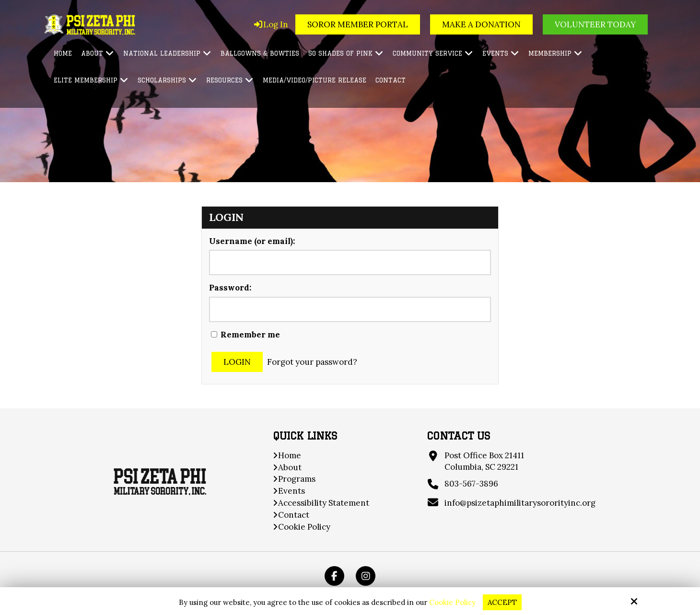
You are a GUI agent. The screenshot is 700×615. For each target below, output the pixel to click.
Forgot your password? (312, 362)
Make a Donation (481, 24)
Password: (230, 288)
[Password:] (350, 309)
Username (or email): (252, 241)
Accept (502, 602)
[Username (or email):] (350, 262)
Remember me (245, 335)
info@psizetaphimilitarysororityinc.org (520, 503)
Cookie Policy (452, 603)
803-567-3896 (471, 484)
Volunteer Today (595, 24)
